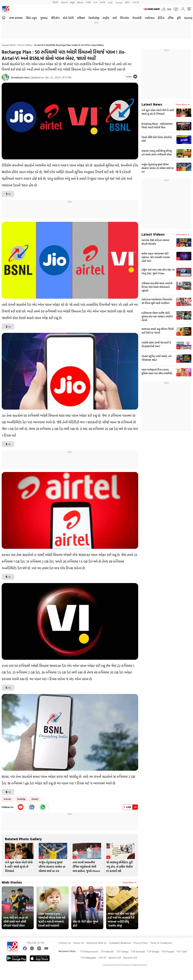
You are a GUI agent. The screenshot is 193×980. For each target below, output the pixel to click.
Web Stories (12, 882)
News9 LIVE (115, 958)
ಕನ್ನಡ (72, 2)
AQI (169, 9)
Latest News (152, 104)
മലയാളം (119, 2)
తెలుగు (80, 2)
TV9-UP (136, 2)
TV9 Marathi (107, 952)
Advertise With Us (96, 943)
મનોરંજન (150, 18)
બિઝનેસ (124, 18)
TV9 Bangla (153, 952)
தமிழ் (110, 2)
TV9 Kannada (138, 952)
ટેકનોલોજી (94, 18)
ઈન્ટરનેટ (7, 799)
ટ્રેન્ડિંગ (161, 18)
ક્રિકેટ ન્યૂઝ (31, 18)
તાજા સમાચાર (16, 18)
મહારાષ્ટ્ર (188, 18)
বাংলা (95, 2)
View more (129, 882)
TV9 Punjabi (168, 952)
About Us (79, 943)
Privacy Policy (141, 943)
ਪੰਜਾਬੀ (103, 2)
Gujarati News (9, 45)
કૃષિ (179, 18)
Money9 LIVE (130, 958)
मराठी (88, 2)
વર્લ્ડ (115, 18)
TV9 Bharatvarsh (89, 952)
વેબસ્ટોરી (137, 18)
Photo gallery (25, 45)
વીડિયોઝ (55, 18)
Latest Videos (153, 234)
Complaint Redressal (120, 943)
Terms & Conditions (161, 943)
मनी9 (127, 2)
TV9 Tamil (182, 952)
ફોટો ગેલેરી (68, 18)
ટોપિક (171, 18)
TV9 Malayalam (88, 958)
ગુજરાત (44, 18)
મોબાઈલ (35, 799)
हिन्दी (56, 2)
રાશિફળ (81, 18)
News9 (64, 2)
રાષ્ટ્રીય (106, 18)
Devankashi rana (20, 77)
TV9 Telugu (122, 952)
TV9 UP (102, 958)
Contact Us (65, 943)
